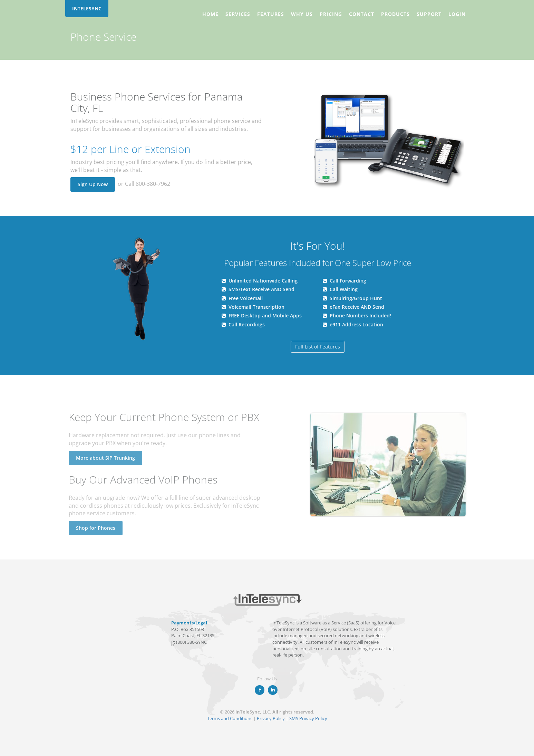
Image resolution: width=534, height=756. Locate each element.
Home (210, 14)
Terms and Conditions (230, 718)
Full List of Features (318, 347)
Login (457, 14)
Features (271, 14)
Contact (362, 14)
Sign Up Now (92, 184)
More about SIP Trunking (103, 458)
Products (395, 14)
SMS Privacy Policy (308, 718)
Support (429, 14)
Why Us (302, 14)
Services (238, 14)
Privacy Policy (271, 718)
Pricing (331, 14)
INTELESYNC (87, 8)
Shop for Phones (94, 528)
